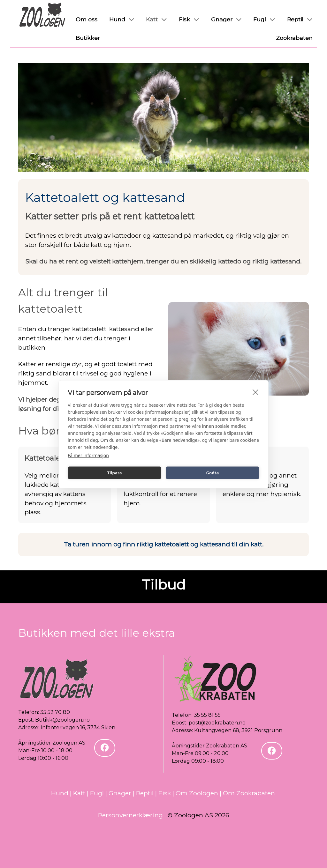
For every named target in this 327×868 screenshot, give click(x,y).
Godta (212, 473)
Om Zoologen (197, 793)
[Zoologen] (42, 15)
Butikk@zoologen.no (62, 720)
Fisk (165, 793)
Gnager (120, 793)
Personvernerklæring (130, 815)
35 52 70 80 (55, 712)
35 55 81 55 (207, 715)
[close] (256, 392)
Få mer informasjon (88, 455)
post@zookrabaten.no (217, 723)
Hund (60, 793)
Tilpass (115, 473)
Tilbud (164, 585)
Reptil (145, 793)
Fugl (97, 793)
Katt (79, 793)
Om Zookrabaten (249, 793)
